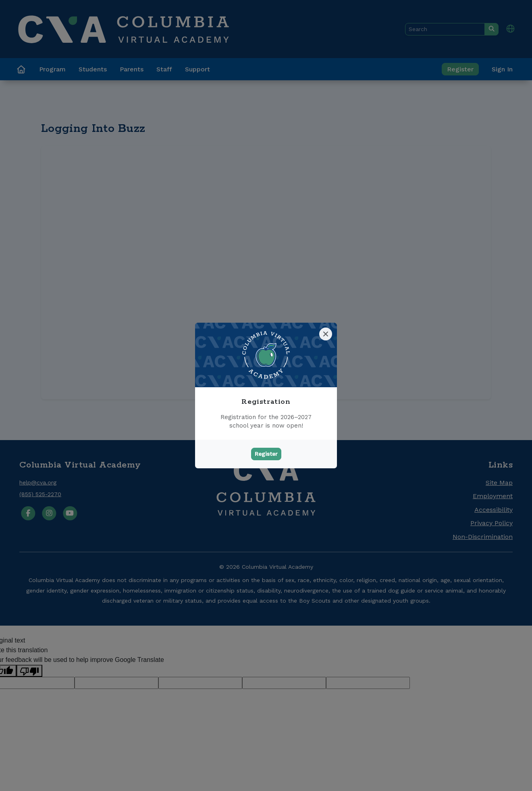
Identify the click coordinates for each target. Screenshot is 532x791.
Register (266, 454)
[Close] (326, 334)
